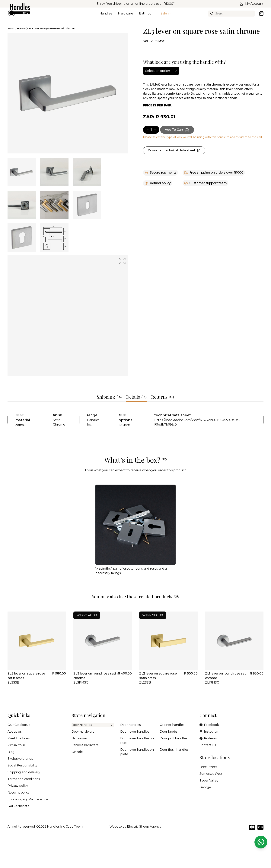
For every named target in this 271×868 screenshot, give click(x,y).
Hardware (126, 16)
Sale (166, 16)
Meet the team (19, 738)
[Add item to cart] (177, 130)
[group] (68, 316)
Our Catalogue (19, 725)
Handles (106, 16)
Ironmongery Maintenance (28, 799)
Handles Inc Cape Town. (65, 827)
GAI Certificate (18, 806)
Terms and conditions (24, 779)
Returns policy (19, 793)
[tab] (22, 172)
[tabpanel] (68, 93)
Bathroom (147, 16)
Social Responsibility (22, 765)
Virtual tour (16, 745)
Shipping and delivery (24, 772)
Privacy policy (18, 786)
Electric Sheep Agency (144, 827)
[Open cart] (261, 14)
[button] (122, 261)
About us (14, 732)
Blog (11, 752)
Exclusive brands (20, 759)
